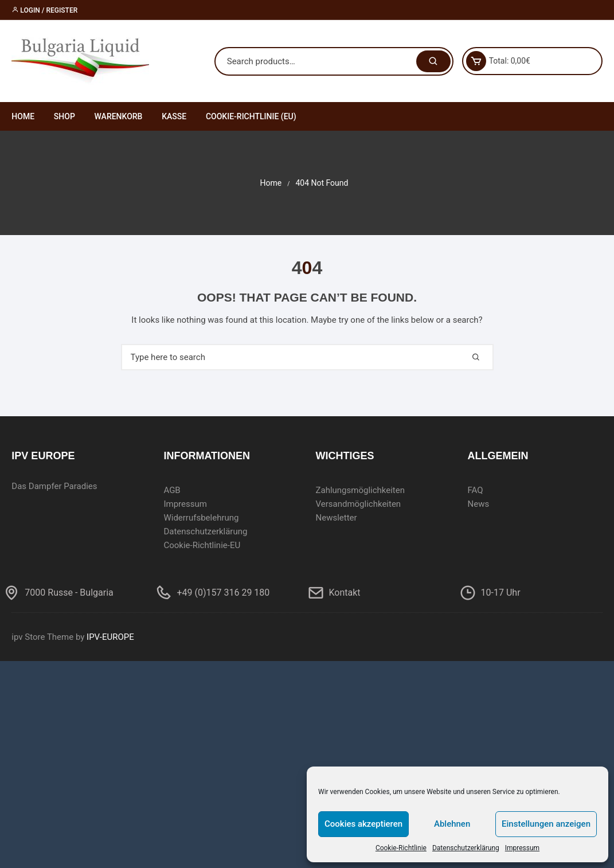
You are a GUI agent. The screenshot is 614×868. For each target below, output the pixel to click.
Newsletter (336, 518)
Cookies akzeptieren (363, 824)
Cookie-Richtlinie (401, 848)
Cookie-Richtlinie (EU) (251, 116)
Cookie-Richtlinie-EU (202, 545)
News (479, 504)
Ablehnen (452, 824)
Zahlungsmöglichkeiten (360, 490)
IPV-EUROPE (110, 637)
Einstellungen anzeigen (546, 824)
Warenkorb (119, 116)
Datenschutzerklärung (466, 848)
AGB (172, 490)
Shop (64, 116)
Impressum (522, 848)
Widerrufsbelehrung (201, 518)
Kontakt (345, 593)
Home (23, 116)
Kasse (174, 116)
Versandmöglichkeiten (358, 504)
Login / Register (44, 10)
